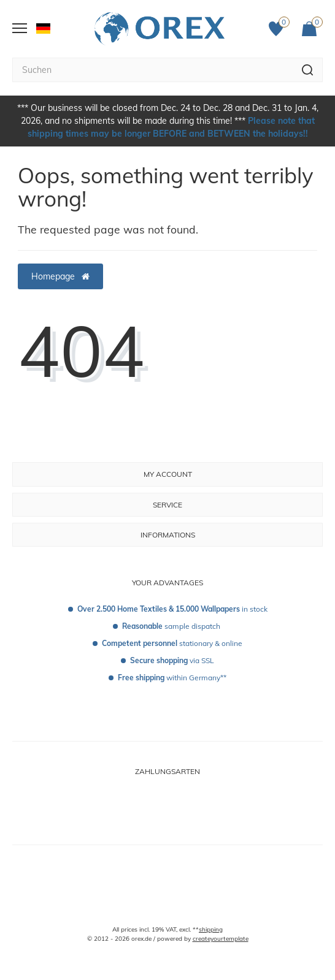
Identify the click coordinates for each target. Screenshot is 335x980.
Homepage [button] (60, 276)
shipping (211, 929)
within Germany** (172, 678)
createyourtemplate (221, 939)
